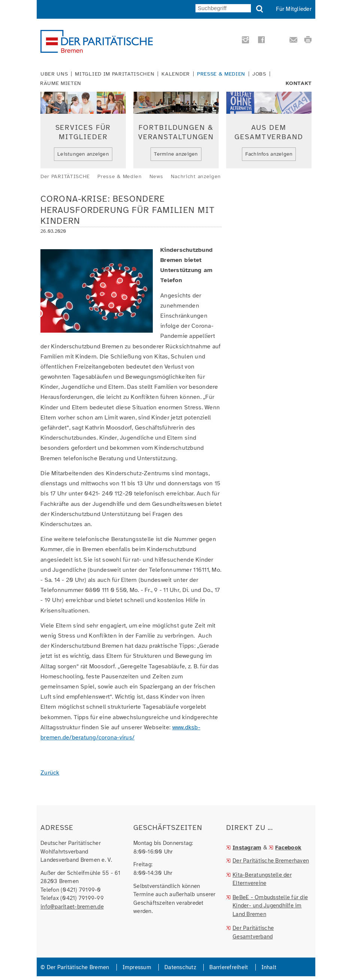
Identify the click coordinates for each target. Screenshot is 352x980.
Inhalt (269, 967)
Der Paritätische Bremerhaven (271, 861)
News (156, 176)
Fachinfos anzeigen (269, 154)
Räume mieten (61, 83)
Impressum (137, 967)
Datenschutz (180, 967)
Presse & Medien (221, 74)
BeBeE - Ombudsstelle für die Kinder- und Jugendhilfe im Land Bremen (270, 906)
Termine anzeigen (176, 154)
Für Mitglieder (294, 9)
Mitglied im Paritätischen (115, 74)
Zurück (50, 773)
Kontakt (299, 83)
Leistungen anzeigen (83, 154)
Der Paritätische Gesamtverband (253, 932)
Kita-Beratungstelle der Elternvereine (262, 879)
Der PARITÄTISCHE (65, 176)
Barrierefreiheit (229, 967)
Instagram (247, 848)
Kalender (175, 74)
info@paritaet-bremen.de (72, 907)
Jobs (259, 74)
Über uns (54, 74)
